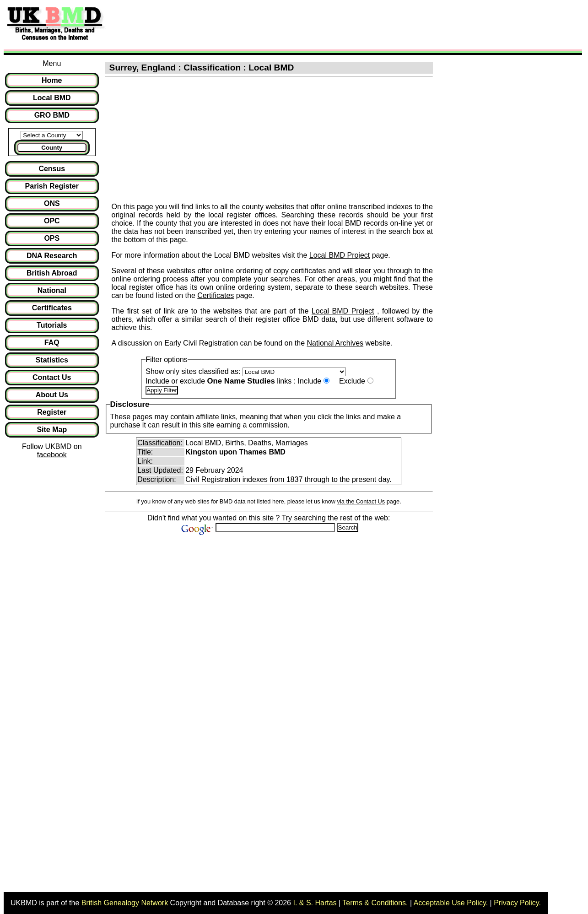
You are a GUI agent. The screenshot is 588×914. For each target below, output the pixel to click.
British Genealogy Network (125, 903)
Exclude (352, 381)
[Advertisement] (276, 24)
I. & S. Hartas (315, 903)
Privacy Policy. (517, 903)
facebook (52, 455)
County (52, 148)
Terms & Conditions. (375, 903)
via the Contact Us (361, 501)
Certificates (216, 295)
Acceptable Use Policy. (451, 903)
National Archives (335, 343)
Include (310, 381)
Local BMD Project (340, 255)
